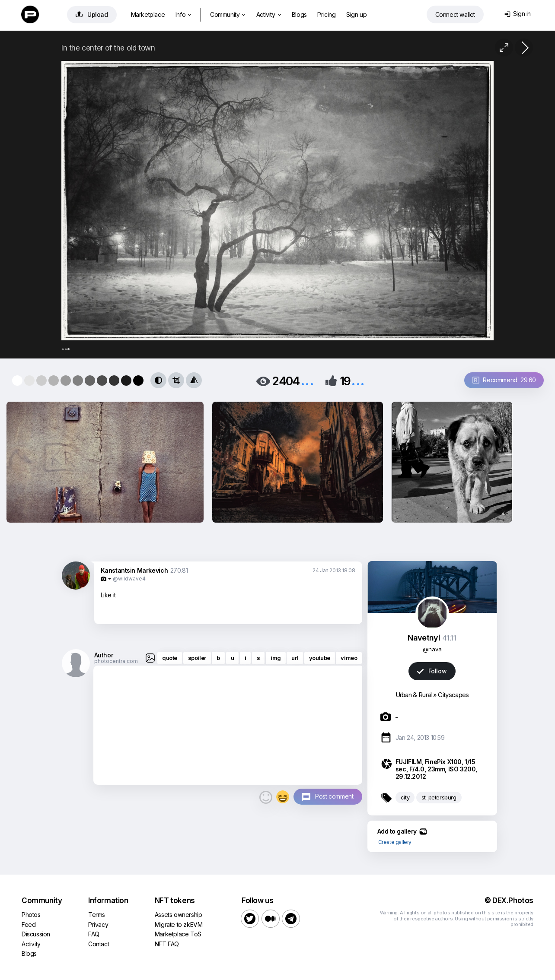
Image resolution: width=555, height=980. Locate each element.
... (307, 380)
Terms (97, 915)
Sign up (356, 14)
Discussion (36, 934)
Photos (31, 915)
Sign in (518, 14)
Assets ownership (179, 915)
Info (183, 14)
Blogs (299, 14)
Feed (29, 924)
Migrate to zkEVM (179, 924)
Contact (99, 944)
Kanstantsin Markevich (134, 570)
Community (228, 14)
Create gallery (395, 842)
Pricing (326, 14)
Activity (269, 14)
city (405, 797)
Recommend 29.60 (504, 380)
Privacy (98, 924)
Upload (92, 14)
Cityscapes (453, 695)
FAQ (94, 934)
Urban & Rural (414, 695)
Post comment (334, 796)
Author (104, 655)
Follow (432, 671)
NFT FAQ (167, 944)
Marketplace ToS (178, 934)
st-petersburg (439, 797)
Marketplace (148, 14)
